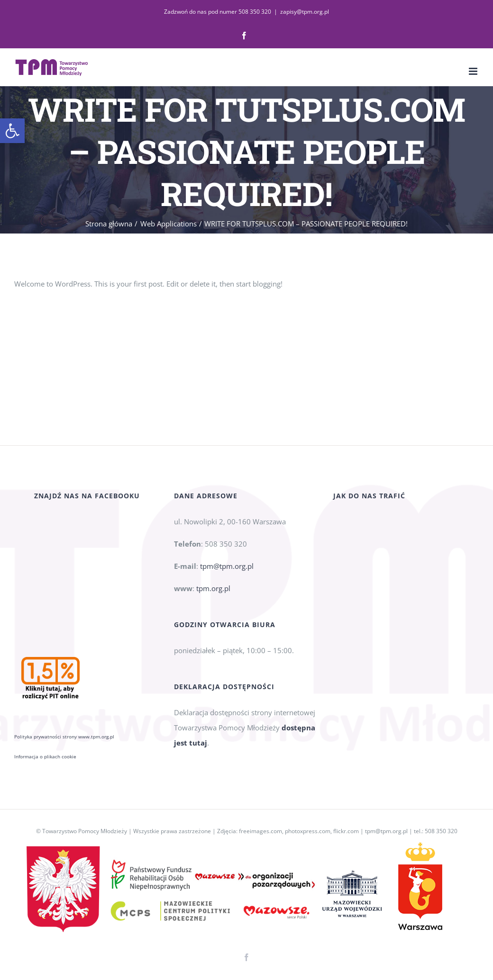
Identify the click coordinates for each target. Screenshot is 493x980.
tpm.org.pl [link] (213, 600)
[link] (12, 131)
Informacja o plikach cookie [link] (45, 664)
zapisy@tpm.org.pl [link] (305, 12)
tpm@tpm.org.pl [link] (227, 577)
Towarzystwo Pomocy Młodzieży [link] (85, 831)
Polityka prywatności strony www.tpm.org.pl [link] (64, 644)
